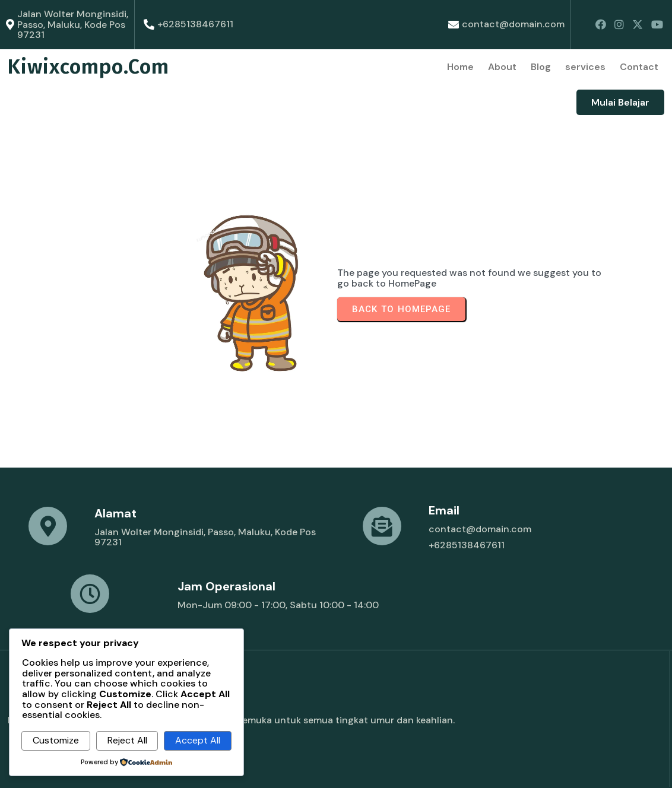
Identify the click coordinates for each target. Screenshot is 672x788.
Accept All (198, 740)
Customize (56, 740)
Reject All (127, 740)
